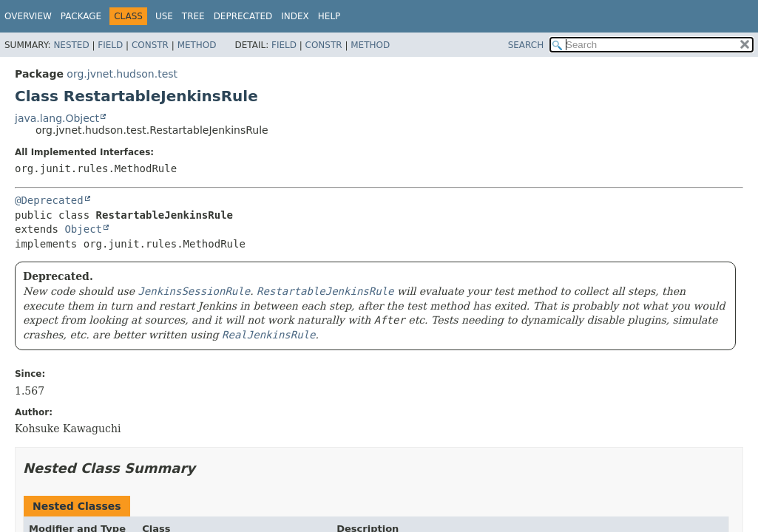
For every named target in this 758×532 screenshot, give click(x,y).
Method (197, 45)
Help (329, 16)
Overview (28, 16)
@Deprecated (49, 200)
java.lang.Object (57, 118)
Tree (193, 16)
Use (164, 16)
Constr (150, 45)
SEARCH (526, 45)
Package (81, 16)
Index (295, 16)
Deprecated (243, 16)
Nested (71, 45)
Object (83, 229)
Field (110, 45)
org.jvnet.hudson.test (122, 74)
